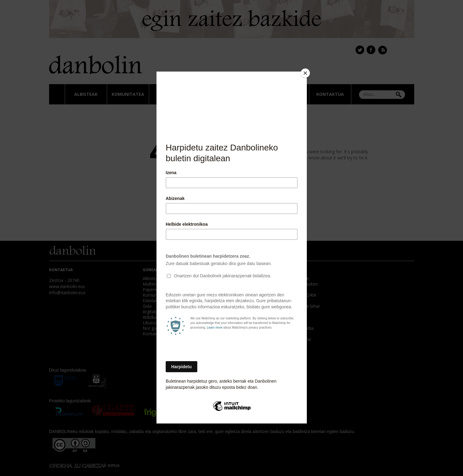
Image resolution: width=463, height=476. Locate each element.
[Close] (305, 73)
